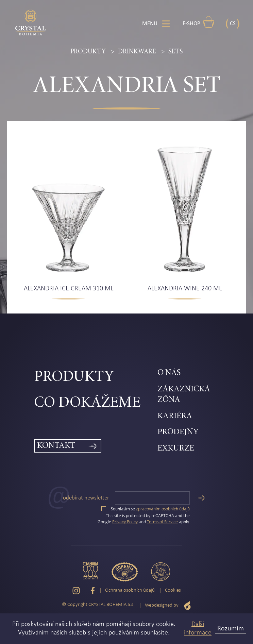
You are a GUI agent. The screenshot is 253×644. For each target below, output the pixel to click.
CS (233, 24)
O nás (169, 373)
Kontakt (56, 446)
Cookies (173, 590)
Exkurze (176, 449)
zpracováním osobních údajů (163, 509)
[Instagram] (76, 591)
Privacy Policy (125, 522)
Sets (175, 52)
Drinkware (137, 52)
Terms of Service (162, 522)
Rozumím (231, 629)
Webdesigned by (168, 605)
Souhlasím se (146, 509)
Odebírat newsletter (86, 498)
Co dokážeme (87, 403)
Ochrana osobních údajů (130, 590)
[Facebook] (93, 591)
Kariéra (175, 416)
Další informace (198, 629)
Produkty (88, 52)
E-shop (199, 22)
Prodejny (178, 432)
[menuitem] (96, 377)
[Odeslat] (201, 498)
